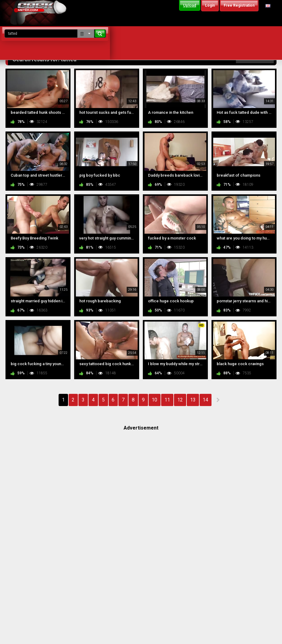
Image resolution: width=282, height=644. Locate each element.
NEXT (218, 400)
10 (154, 400)
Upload (190, 5)
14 (205, 400)
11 (167, 400)
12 (180, 400)
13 (193, 400)
